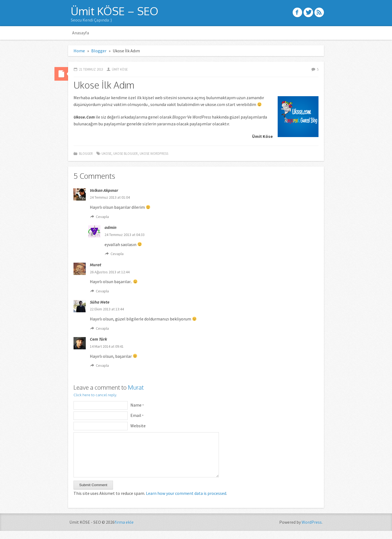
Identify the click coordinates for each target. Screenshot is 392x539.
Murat (136, 387)
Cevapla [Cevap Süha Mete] (102, 328)
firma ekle (124, 530)
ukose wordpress (154, 153)
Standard (61, 74)
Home (79, 51)
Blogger (99, 51)
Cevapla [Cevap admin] (117, 254)
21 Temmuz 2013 (91, 69)
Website (138, 426)
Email (137, 415)
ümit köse (120, 69)
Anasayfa (81, 33)
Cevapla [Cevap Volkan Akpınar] (102, 217)
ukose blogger (125, 153)
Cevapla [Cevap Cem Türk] (102, 365)
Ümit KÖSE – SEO (115, 11)
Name (137, 405)
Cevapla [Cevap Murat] (102, 291)
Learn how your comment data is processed (186, 501)
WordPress (312, 530)
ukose (106, 153)
